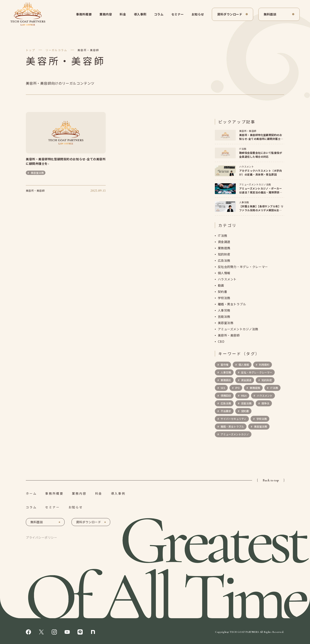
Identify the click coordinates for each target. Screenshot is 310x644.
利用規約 (264, 365)
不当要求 (226, 411)
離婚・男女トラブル (232, 304)
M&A (244, 396)
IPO (237, 388)
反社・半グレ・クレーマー (256, 372)
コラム (159, 14)
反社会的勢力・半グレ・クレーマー (243, 267)
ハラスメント (227, 279)
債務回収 (226, 396)
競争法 (265, 403)
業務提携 (224, 248)
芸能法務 (224, 317)
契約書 (223, 292)
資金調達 (224, 242)
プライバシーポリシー (42, 537)
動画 (221, 286)
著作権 (224, 365)
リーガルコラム (56, 50)
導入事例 (140, 14)
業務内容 (106, 14)
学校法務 (224, 298)
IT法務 (223, 236)
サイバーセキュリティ (233, 419)
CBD (221, 342)
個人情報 (224, 273)
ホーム (31, 493)
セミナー (178, 14)
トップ (30, 50)
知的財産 (224, 254)
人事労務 (224, 311)
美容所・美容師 (88, 50)
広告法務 (224, 261)
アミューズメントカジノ (234, 434)
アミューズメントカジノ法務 (238, 329)
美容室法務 (226, 323)
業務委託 (226, 380)
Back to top (271, 480)
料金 (123, 14)
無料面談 (270, 14)
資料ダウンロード (230, 14)
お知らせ (198, 14)
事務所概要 (84, 14)
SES (223, 388)
